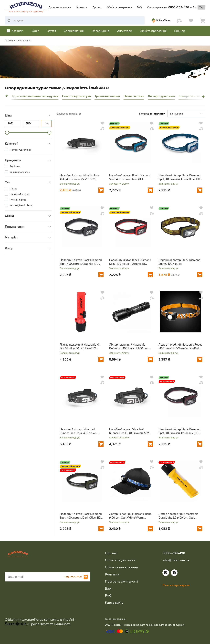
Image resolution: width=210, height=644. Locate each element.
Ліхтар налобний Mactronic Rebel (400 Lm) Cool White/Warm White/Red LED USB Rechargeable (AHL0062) (131, 516)
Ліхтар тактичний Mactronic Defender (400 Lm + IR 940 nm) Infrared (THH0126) (129, 347)
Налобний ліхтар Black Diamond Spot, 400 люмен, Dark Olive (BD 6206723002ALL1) (81, 516)
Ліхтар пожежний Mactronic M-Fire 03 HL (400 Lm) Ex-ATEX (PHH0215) (80, 347)
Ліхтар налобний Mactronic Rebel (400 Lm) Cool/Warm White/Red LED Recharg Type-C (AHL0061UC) (180, 347)
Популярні (187, 114)
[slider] (7, 133)
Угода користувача (115, 619)
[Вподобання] (191, 20)
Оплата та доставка (120, 560)
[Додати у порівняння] (102, 129)
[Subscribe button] (77, 577)
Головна (9, 41)
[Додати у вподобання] (102, 123)
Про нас (97, 7)
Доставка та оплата (60, 7)
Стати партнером (157, 7)
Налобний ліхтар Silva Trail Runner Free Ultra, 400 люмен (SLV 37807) (79, 431)
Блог (109, 589)
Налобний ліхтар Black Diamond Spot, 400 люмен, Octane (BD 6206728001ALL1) (130, 262)
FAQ (139, 7)
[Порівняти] (179, 20)
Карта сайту (114, 603)
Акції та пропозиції (153, 31)
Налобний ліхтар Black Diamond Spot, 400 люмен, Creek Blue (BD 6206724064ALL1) (179, 177)
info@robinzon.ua (176, 560)
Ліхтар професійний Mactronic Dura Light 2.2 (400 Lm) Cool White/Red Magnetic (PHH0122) (179, 516)
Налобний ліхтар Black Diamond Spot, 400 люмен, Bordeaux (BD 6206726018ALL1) (179, 431)
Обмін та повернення (119, 7)
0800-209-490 (180, 7)
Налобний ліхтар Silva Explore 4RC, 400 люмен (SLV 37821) (79, 177)
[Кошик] (203, 20)
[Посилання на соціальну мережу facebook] (174, 575)
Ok (46, 123)
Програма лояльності (121, 581)
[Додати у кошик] (101, 190)
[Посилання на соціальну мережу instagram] (166, 575)
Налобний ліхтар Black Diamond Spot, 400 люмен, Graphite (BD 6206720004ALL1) (81, 262)
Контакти (82, 7)
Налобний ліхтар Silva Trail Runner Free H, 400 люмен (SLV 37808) (129, 431)
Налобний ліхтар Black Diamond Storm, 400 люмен (179, 262)
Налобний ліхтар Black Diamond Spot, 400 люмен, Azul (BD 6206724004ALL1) (130, 177)
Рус (195, 7)
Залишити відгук (70, 184)
